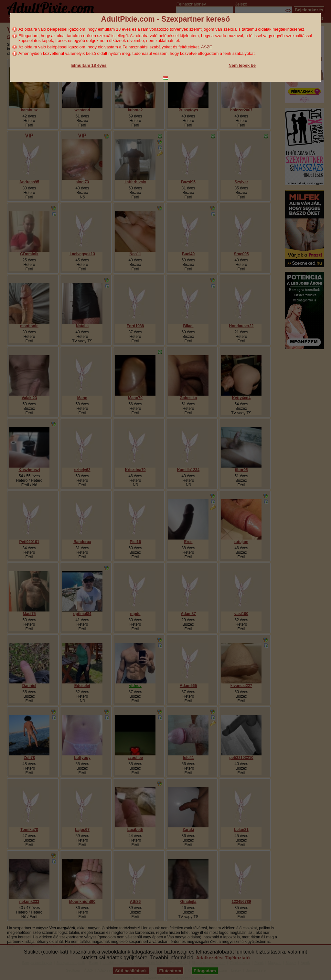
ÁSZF (206, 47)
